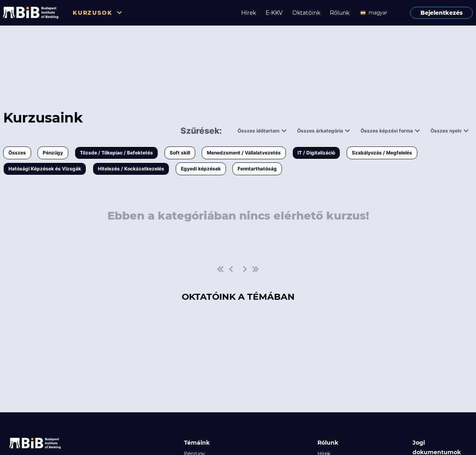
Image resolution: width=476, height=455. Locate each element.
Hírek (249, 13)
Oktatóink (306, 13)
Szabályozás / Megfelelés (382, 153)
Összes (17, 153)
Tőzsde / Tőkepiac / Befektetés (116, 153)
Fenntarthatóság (257, 169)
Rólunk (340, 13)
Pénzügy (53, 153)
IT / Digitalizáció (316, 153)
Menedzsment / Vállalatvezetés (244, 153)
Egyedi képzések (201, 169)
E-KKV (274, 13)
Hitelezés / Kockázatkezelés (131, 169)
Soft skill (180, 153)
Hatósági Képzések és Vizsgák (45, 169)
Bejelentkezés (442, 13)
